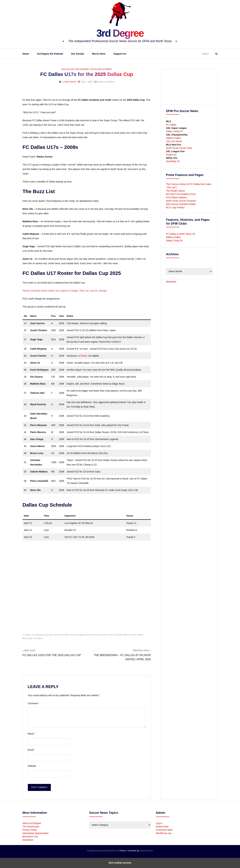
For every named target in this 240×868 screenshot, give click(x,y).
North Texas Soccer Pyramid (181, 201)
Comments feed (164, 830)
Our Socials (77, 54)
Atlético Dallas (173, 138)
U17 (79, 356)
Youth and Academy (101, 69)
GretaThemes (146, 851)
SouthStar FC (173, 161)
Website (32, 766)
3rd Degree (120, 32)
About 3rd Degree (32, 823)
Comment (33, 703)
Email (31, 750)
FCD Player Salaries (177, 197)
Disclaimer (28, 840)
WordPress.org (164, 833)
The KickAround (31, 827)
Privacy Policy (30, 830)
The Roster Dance (176, 191)
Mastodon (171, 282)
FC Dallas (171, 125)
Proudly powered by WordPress (103, 851)
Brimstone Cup (30, 837)
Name (32, 734)
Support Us (120, 54)
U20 (84, 356)
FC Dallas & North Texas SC (181, 234)
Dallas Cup (67, 69)
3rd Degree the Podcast (50, 54)
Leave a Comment (106, 82)
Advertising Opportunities (35, 833)
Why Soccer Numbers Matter (181, 204)
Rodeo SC (171, 155)
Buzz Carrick (70, 82)
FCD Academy (82, 69)
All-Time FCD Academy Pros (181, 194)
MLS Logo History (175, 207)
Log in (159, 823)
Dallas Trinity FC (175, 131)
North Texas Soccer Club (179, 148)
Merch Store (99, 54)
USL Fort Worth (174, 141)
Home (26, 54)
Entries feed (162, 827)
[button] (25, 92)
